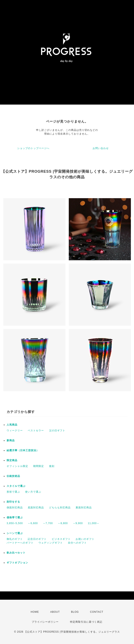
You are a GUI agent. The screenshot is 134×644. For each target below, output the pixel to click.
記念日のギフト (37, 539)
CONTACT (97, 612)
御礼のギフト (15, 539)
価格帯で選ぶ (15, 517)
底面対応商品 (36, 508)
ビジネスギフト (61, 539)
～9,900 (78, 523)
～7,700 (48, 523)
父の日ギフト (57, 431)
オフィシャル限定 (17, 466)
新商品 (11, 440)
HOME (35, 612)
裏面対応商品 (84, 508)
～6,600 (33, 523)
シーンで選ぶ (15, 533)
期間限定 (39, 466)
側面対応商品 (15, 508)
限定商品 (12, 460)
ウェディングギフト (51, 543)
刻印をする (13, 502)
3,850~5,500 (15, 523)
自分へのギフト (77, 543)
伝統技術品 (13, 476)
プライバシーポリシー (45, 622)
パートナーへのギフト (20, 543)
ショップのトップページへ (33, 148)
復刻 (52, 466)
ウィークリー (15, 431)
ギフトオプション (17, 563)
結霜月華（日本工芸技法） (23, 450)
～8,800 (63, 523)
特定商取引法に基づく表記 (86, 622)
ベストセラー (36, 431)
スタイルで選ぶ (16, 486)
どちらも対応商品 (60, 508)
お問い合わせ (101, 148)
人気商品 (12, 425)
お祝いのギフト (85, 539)
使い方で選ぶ (33, 492)
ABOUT (55, 612)
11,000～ (94, 523)
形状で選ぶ (13, 492)
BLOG (75, 612)
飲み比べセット (16, 553)
